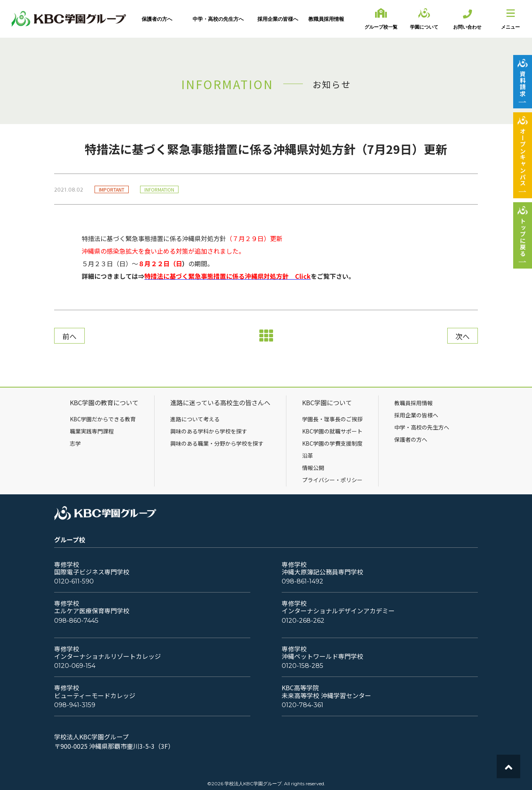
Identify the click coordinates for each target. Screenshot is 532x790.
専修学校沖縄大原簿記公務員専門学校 (322, 568)
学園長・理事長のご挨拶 (332, 419)
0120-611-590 (74, 581)
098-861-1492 (302, 581)
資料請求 (523, 84)
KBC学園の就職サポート (332, 431)
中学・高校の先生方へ (422, 427)
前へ (69, 336)
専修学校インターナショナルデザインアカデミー (338, 607)
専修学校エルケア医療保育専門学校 (92, 607)
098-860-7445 (76, 621)
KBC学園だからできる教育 (103, 419)
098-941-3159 (75, 705)
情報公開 (313, 468)
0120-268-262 (303, 621)
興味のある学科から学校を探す (209, 431)
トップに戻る (523, 237)
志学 (75, 443)
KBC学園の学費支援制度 (332, 443)
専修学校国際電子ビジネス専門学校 (92, 568)
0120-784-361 (302, 705)
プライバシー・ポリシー (332, 480)
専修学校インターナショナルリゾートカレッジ (107, 653)
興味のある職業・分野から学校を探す (217, 443)
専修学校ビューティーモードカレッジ (95, 691)
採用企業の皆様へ (416, 415)
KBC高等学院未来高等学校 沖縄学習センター (326, 691)
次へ (463, 336)
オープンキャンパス (523, 157)
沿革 (308, 455)
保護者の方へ (411, 439)
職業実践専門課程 (92, 431)
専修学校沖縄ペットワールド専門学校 (322, 653)
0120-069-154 (75, 666)
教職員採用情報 (414, 403)
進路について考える (195, 419)
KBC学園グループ (69, 19)
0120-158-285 (302, 666)
